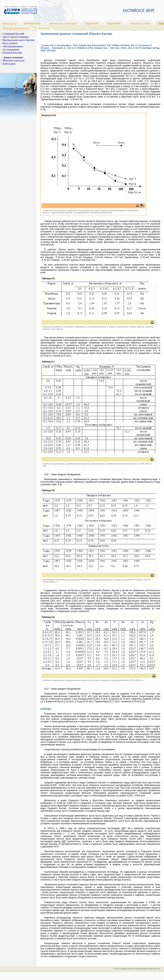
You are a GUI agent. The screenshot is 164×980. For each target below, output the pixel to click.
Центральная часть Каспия (18, 40)
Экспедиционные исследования (13, 48)
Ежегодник (9, 64)
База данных (10, 43)
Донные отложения (13, 57)
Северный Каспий (13, 34)
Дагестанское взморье (16, 37)
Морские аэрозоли (14, 60)
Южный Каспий (12, 53)
